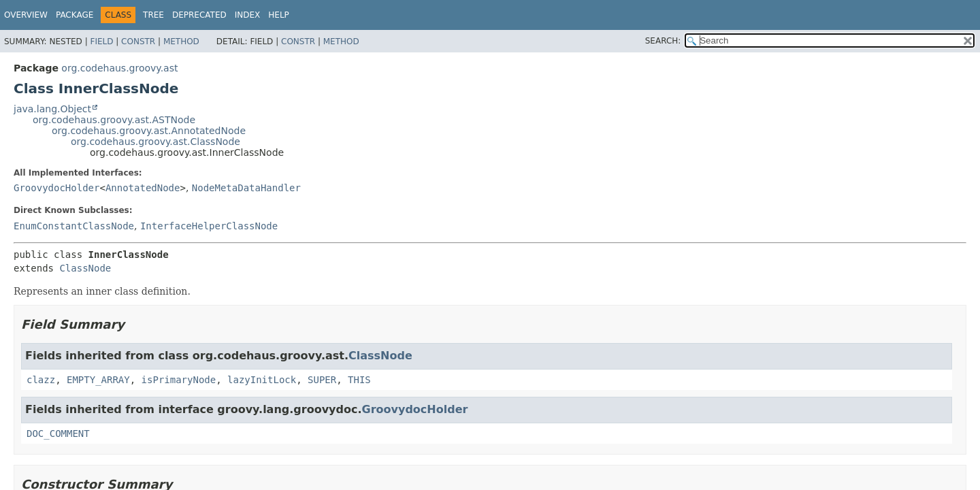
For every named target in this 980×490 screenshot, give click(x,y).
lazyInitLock (262, 380)
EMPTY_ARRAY (98, 380)
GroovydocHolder (56, 188)
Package (75, 15)
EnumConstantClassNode (74, 226)
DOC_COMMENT (58, 434)
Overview (26, 15)
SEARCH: (663, 41)
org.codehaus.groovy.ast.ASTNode (114, 120)
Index (248, 15)
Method (181, 42)
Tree (153, 15)
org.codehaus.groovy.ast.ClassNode (156, 142)
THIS (359, 380)
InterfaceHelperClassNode (209, 226)
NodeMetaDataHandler (246, 188)
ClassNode (85, 268)
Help (279, 15)
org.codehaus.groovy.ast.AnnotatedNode (149, 131)
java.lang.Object (52, 109)
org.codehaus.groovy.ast (119, 68)
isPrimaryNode (179, 380)
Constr (138, 42)
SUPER (322, 380)
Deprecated (199, 15)
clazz (41, 380)
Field (101, 42)
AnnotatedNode (143, 188)
